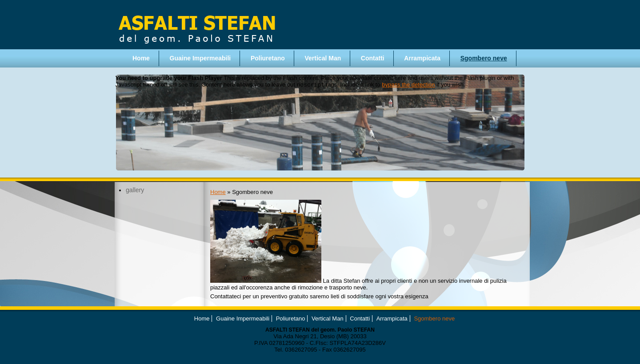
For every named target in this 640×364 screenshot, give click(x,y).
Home (141, 58)
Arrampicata (422, 58)
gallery (135, 190)
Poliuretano (268, 58)
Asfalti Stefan (196, 25)
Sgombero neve (484, 58)
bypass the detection (408, 85)
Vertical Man (323, 58)
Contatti (373, 58)
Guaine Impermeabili (200, 58)
